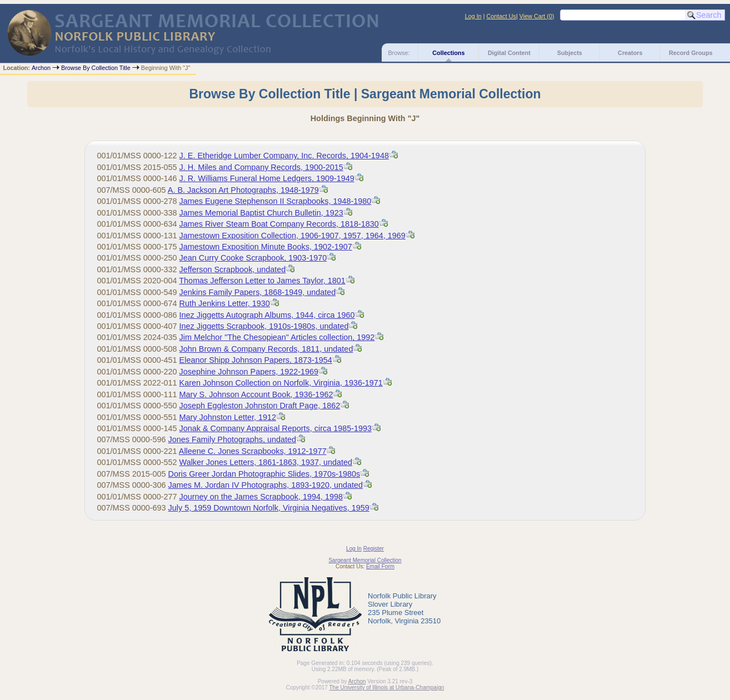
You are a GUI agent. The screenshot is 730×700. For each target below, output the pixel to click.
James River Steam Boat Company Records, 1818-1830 (279, 224)
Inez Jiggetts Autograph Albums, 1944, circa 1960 (267, 315)
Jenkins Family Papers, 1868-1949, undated (258, 292)
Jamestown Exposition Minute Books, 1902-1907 (266, 247)
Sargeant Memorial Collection (365, 560)
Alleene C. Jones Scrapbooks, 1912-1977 (253, 451)
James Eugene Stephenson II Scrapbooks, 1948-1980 (276, 201)
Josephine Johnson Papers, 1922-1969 (249, 372)
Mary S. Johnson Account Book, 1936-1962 (256, 394)
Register (374, 549)
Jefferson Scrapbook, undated (233, 269)
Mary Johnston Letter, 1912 (228, 417)
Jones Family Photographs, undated (232, 439)
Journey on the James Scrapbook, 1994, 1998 (261, 497)
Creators (630, 53)
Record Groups (691, 53)
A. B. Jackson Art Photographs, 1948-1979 (243, 190)
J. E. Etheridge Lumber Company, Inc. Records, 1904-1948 (284, 156)
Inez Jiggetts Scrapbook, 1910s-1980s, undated (264, 326)
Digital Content (509, 53)
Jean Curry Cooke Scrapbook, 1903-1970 (253, 258)
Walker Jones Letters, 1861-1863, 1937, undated (266, 462)
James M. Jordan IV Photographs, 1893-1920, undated (266, 485)
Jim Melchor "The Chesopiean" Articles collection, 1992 (277, 337)
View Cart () (537, 16)
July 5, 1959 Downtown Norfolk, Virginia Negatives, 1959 (269, 508)
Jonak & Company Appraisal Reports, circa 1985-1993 (276, 428)
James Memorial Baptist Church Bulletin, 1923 (261, 213)
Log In (473, 16)
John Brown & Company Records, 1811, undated (266, 349)
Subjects (570, 53)
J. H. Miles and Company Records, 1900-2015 (261, 167)
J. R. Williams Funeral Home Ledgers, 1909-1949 (267, 178)
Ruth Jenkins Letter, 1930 (225, 303)
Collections (448, 53)
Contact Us (501, 16)
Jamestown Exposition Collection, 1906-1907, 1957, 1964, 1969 (292, 236)
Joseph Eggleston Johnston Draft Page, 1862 (260, 406)
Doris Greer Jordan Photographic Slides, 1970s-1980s (264, 474)
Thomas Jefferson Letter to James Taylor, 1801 (262, 281)
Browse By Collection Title (96, 68)
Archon (41, 68)
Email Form (380, 566)
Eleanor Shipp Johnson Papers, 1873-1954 (256, 360)
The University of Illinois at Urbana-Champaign (387, 687)
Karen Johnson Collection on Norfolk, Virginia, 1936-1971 (281, 383)
